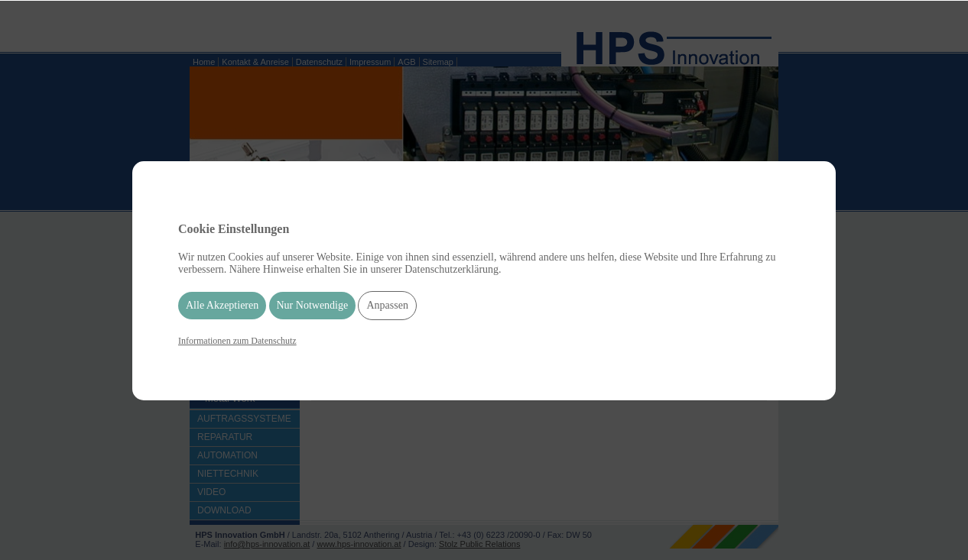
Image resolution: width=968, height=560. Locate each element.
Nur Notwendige (313, 305)
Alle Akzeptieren (222, 305)
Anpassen (387, 305)
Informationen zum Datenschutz (237, 341)
